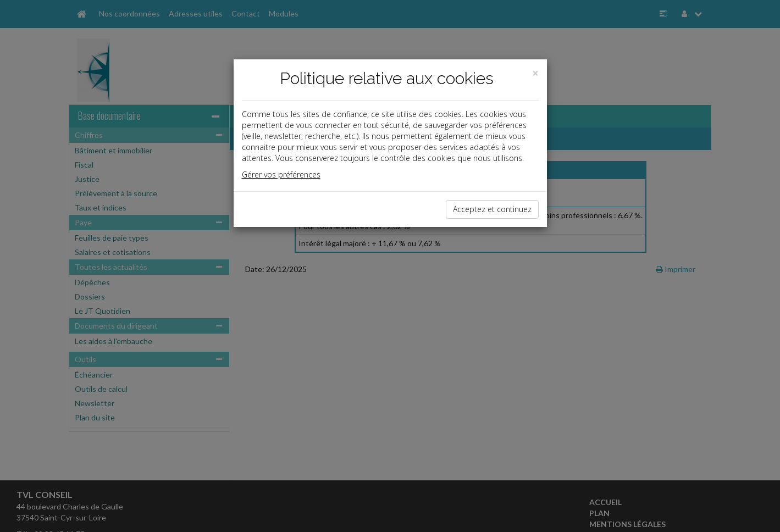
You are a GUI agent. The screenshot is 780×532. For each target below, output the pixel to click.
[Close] (535, 73)
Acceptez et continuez (492, 209)
